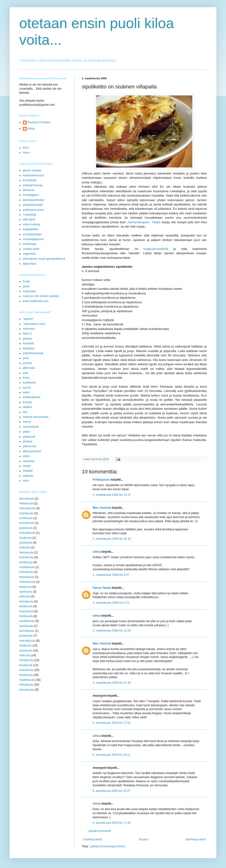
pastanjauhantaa (34, 200)
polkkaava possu (34, 210)
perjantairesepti (33, 205)
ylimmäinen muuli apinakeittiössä (44, 259)
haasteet (28, 343)
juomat (27, 363)
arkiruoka (29, 329)
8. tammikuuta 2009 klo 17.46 (111, 823)
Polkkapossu (101, 480)
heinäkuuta (26, 552)
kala (25, 373)
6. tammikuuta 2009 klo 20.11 (111, 755)
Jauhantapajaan (138, 222)
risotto (27, 466)
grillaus (27, 339)
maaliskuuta (27, 567)
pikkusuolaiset (32, 451)
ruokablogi (29, 215)
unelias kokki (31, 249)
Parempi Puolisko (39, 122)
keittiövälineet (32, 397)
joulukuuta (26, 528)
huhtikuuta (26, 518)
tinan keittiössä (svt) (36, 301)
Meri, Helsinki (102, 508)
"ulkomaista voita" (34, 324)
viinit (26, 481)
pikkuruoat (29, 446)
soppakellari (31, 229)
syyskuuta (26, 543)
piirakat (28, 441)
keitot (26, 392)
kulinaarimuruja (33, 185)
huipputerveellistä (156, 249)
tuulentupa (30, 244)
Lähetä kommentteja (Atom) (107, 846)
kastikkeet (29, 383)
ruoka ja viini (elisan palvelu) (41, 296)
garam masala (32, 170)
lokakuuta (25, 538)
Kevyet (27, 402)
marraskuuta (27, 508)
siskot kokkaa (31, 224)
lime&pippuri (31, 195)
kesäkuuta (26, 606)
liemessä (28, 190)
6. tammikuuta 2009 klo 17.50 (111, 723)
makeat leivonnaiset (36, 417)
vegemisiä (29, 254)
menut (27, 422)
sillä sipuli (29, 219)
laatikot (27, 407)
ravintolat (29, 461)
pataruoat (29, 437)
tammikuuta (27, 499)
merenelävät (31, 427)
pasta (26, 432)
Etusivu (144, 839)
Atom (26, 153)
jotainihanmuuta (33, 353)
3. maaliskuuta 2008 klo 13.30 (112, 631)
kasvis (27, 388)
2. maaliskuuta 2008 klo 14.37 (112, 495)
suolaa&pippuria (33, 239)
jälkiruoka (29, 368)
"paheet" (28, 319)
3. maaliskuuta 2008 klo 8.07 (111, 575)
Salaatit (28, 471)
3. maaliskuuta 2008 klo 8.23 (111, 603)
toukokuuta (26, 513)
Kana (26, 378)
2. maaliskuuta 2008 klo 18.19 (112, 539)
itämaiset (29, 348)
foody (26, 281)
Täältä (156, 222)
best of (27, 334)
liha (25, 412)
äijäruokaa (29, 264)
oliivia (97, 552)
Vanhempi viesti (195, 839)
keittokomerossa (33, 175)
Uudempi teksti (92, 839)
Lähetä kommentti (99, 831)
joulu (26, 358)
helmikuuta (26, 503)
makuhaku (29, 291)
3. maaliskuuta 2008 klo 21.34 (112, 683)
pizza (26, 456)
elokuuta (25, 547)
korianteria (30, 180)
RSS (26, 148)
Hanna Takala (102, 588)
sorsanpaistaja (32, 234)
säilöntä (28, 476)
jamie (26, 286)
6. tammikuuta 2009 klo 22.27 (111, 791)
